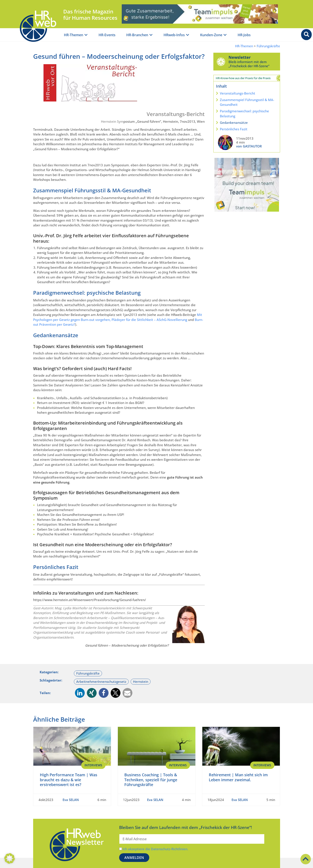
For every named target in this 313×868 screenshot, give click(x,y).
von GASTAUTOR (249, 146)
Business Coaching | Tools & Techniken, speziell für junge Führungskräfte (151, 780)
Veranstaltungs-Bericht (238, 93)
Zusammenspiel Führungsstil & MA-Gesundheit (247, 102)
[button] (80, 693)
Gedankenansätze (234, 123)
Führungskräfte (268, 46)
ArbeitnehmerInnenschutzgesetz (101, 682)
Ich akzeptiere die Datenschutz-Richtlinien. (156, 849)
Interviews (93, 765)
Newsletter (240, 57)
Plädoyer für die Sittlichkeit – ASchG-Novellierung (149, 320)
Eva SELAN (71, 799)
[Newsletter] (221, 62)
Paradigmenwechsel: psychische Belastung (244, 114)
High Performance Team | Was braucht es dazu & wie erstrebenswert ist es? (69, 780)
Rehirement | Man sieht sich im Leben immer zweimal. (238, 777)
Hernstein (141, 682)
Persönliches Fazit (234, 129)
